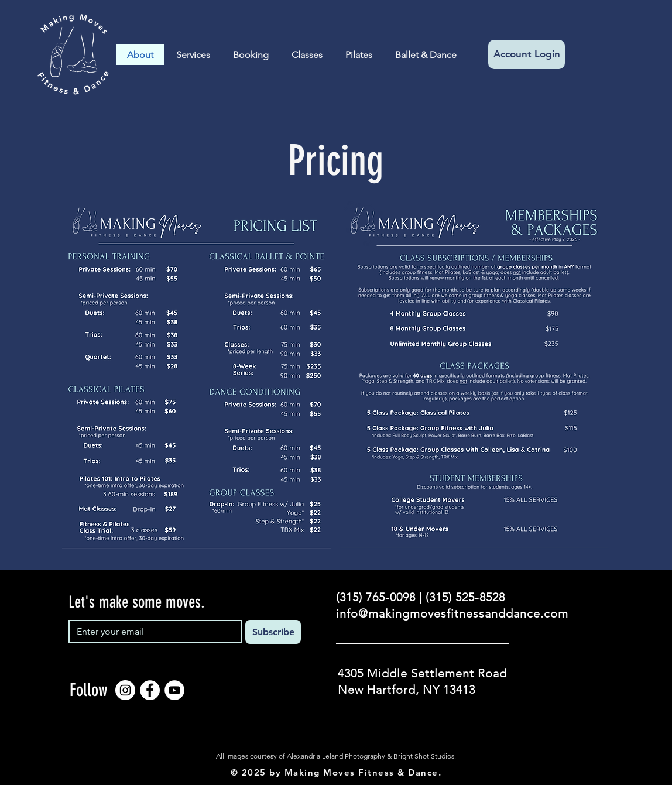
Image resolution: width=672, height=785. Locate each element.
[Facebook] (150, 690)
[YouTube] (174, 690)
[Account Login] (527, 54)
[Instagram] (125, 690)
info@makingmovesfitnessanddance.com (452, 613)
